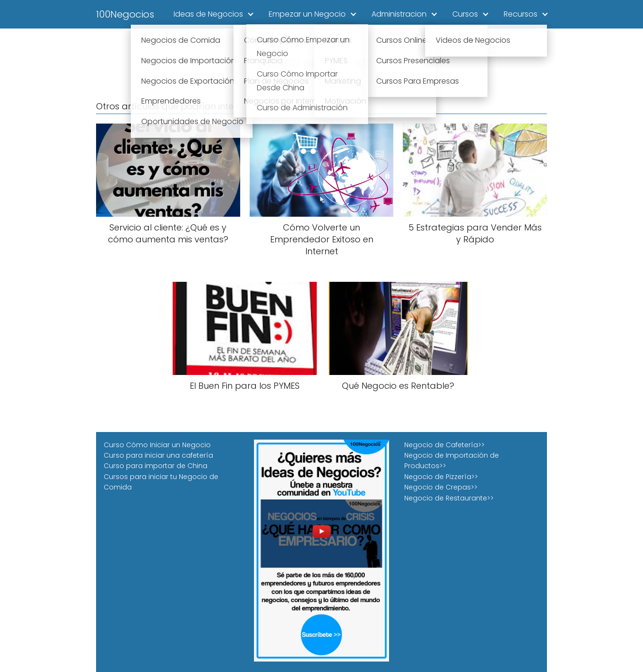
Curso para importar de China (156, 466)
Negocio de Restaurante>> (449, 498)
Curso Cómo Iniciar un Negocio (157, 445)
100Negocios (125, 14)
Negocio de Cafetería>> (444, 445)
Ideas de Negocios (208, 14)
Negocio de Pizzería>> (441, 477)
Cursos (465, 14)
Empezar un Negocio (307, 14)
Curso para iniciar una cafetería (158, 455)
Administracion (399, 14)
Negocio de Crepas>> (441, 487)
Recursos (521, 14)
